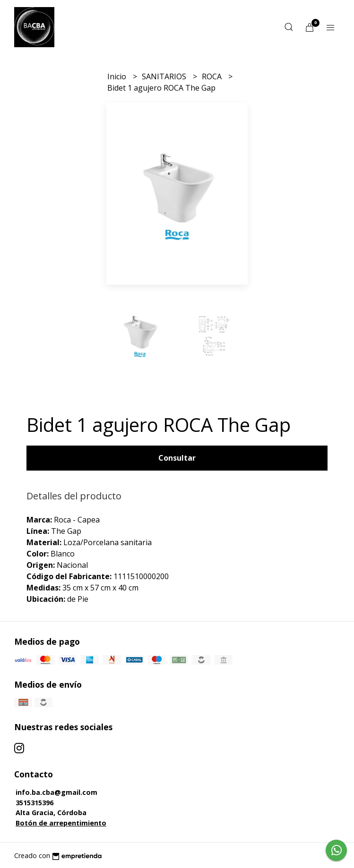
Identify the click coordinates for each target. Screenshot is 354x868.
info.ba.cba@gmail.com (56, 792)
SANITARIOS (165, 76)
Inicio (118, 76)
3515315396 (35, 803)
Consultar (177, 458)
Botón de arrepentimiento (61, 823)
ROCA (213, 76)
